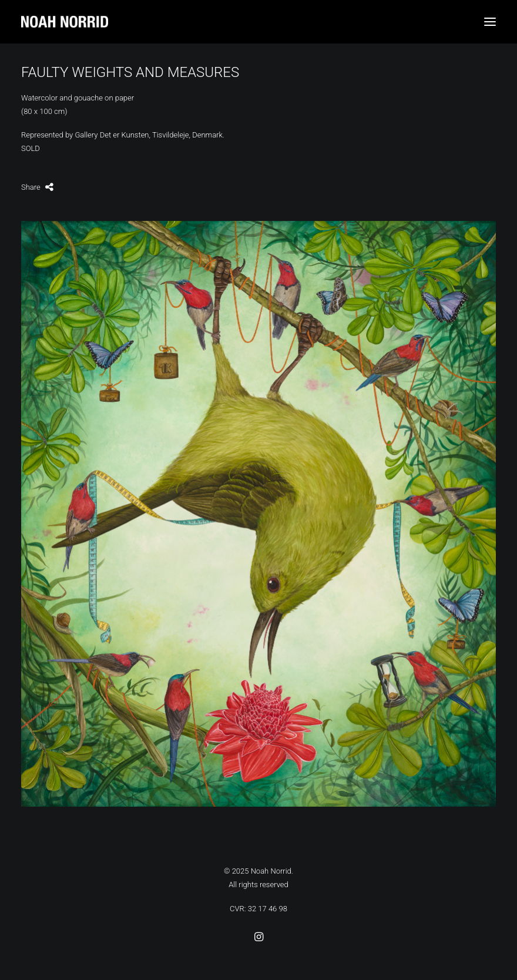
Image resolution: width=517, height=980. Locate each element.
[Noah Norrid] (258, 22)
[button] (490, 22)
